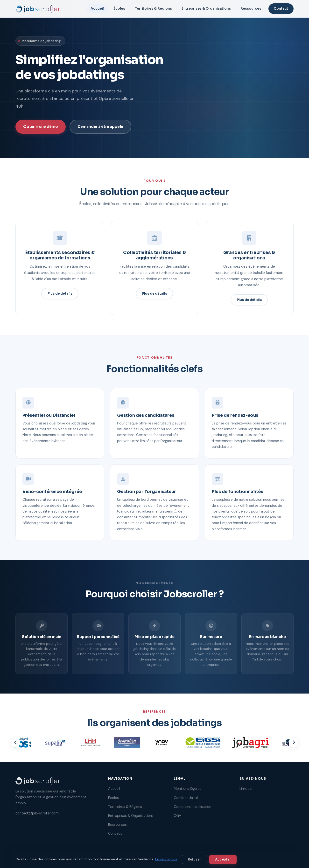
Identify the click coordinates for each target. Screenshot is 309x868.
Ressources (251, 8)
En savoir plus (166, 859)
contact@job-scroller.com (37, 813)
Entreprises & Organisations (206, 8)
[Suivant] (294, 746)
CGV (178, 816)
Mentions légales (188, 789)
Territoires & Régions (153, 8)
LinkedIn (246, 789)
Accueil (97, 8)
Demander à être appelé (101, 127)
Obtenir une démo (41, 127)
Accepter (223, 859)
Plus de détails (60, 297)
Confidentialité (186, 798)
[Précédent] (15, 746)
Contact (281, 8)
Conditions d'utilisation (193, 807)
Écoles (119, 8)
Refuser (194, 859)
